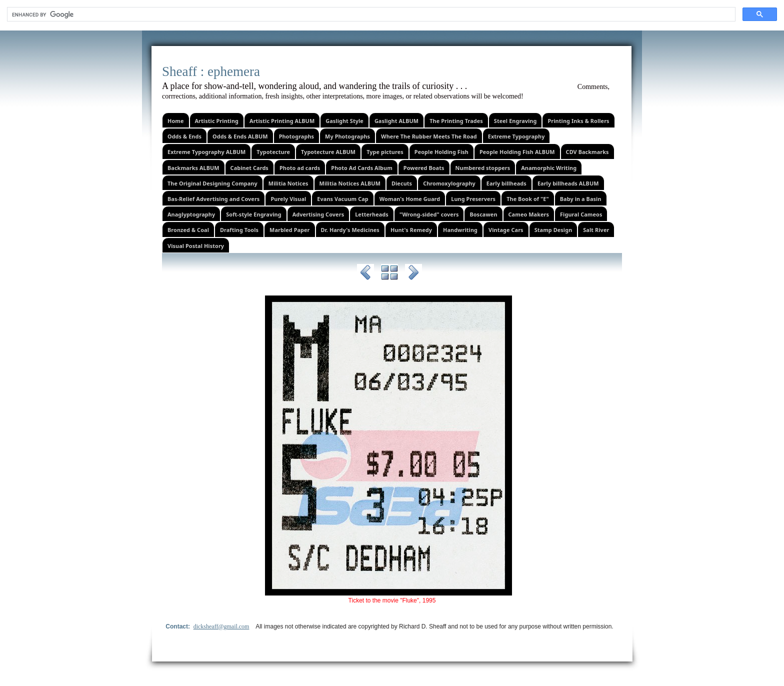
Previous (365, 274)
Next (413, 274)
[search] (370, 14)
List (389, 274)
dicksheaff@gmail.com (221, 626)
